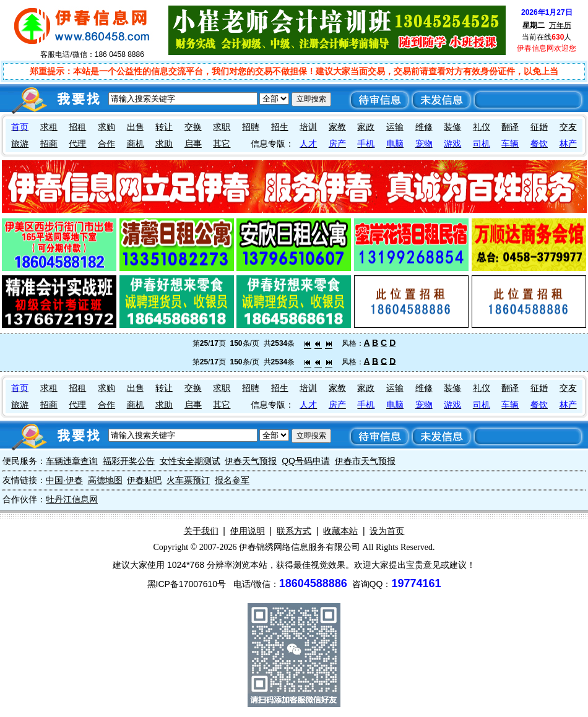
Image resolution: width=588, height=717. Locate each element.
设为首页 (387, 531)
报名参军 (232, 480)
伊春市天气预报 (365, 461)
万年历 (560, 25)
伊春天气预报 (251, 461)
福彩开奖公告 (129, 461)
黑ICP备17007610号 (187, 584)
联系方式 (294, 531)
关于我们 (201, 531)
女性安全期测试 (190, 461)
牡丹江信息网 (72, 499)
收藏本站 (340, 531)
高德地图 (105, 480)
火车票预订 (188, 480)
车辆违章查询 (72, 461)
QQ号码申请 (306, 461)
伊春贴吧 (144, 480)
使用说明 (248, 531)
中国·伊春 (64, 480)
